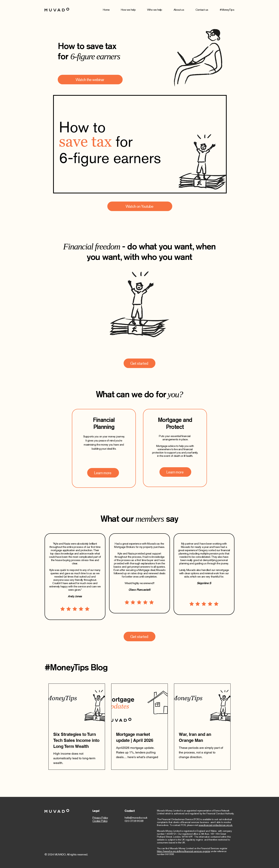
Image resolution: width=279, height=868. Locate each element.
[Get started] (139, 363)
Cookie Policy (100, 821)
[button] (134, 10)
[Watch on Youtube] (140, 206)
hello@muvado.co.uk (136, 818)
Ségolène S (204, 583)
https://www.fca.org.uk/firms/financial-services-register (184, 851)
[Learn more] (103, 473)
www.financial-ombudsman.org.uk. (216, 825)
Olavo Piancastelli (139, 590)
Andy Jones (75, 596)
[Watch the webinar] (90, 80)
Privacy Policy (100, 818)
